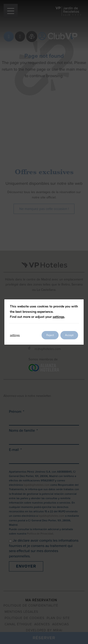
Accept (69, 335)
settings (58, 317)
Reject (50, 335)
